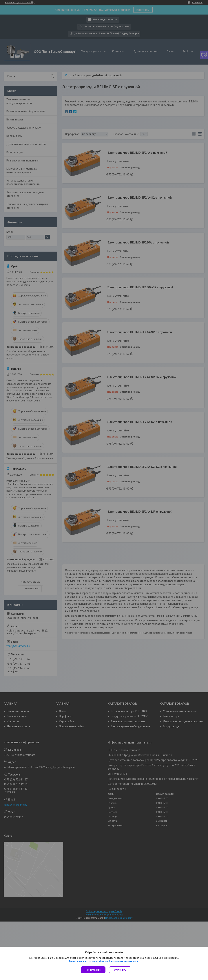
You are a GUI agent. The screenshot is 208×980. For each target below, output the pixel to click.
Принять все (93, 970)
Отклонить (120, 970)
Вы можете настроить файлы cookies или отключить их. (103, 961)
